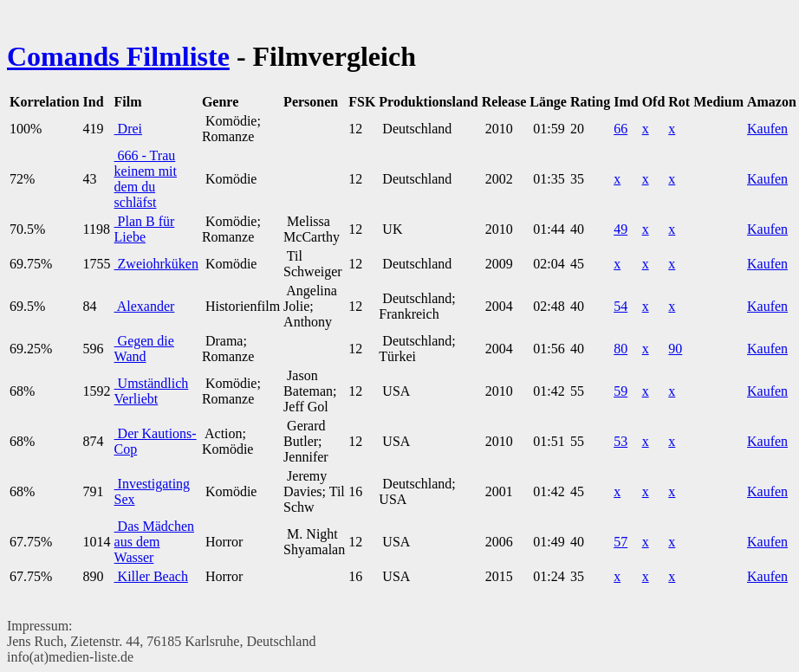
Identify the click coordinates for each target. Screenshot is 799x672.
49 (620, 229)
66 (620, 129)
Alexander (145, 306)
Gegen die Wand (144, 349)
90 (675, 349)
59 (620, 391)
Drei (128, 129)
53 (620, 441)
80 (620, 349)
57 (620, 542)
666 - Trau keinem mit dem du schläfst (146, 179)
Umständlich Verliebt (152, 391)
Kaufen (767, 129)
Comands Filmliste (118, 56)
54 (620, 306)
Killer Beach (151, 576)
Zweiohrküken (156, 264)
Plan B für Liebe (145, 229)
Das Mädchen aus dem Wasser (154, 542)
